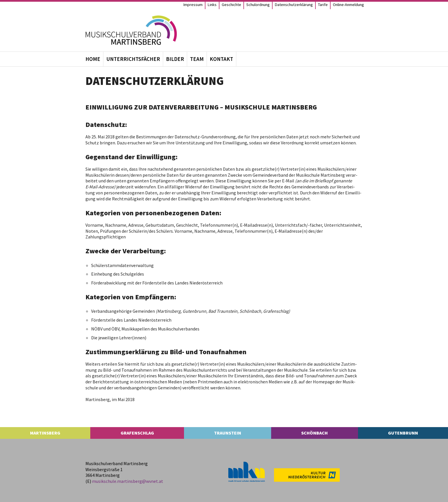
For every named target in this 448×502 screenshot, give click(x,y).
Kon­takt (221, 59)
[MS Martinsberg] (131, 30)
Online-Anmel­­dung (348, 5)
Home (93, 59)
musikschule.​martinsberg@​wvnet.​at (128, 481)
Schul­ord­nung (258, 5)
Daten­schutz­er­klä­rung (294, 5)
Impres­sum (193, 5)
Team (197, 59)
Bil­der (175, 59)
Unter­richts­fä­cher (133, 59)
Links (212, 5)
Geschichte (231, 5)
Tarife (323, 5)
